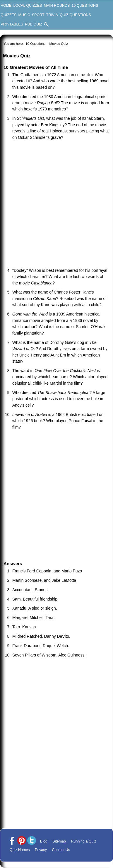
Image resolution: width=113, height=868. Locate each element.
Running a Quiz (84, 841)
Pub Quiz (34, 24)
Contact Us (61, 850)
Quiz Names (20, 850)
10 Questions (85, 6)
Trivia (52, 15)
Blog (44, 841)
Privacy (41, 850)
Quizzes (8, 15)
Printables (12, 24)
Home (6, 6)
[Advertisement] (55, 205)
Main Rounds (57, 6)
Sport (38, 15)
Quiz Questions (75, 15)
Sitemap (59, 841)
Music (24, 15)
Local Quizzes (28, 6)
